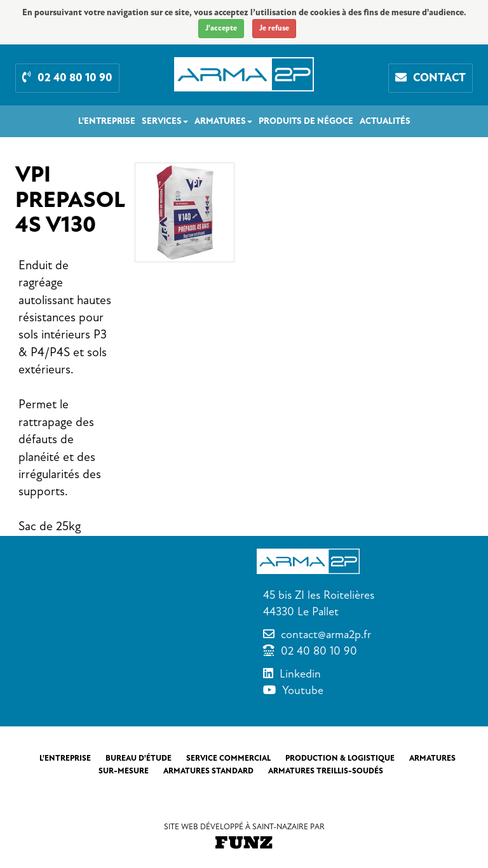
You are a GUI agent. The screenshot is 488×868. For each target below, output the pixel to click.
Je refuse (274, 28)
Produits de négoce (306, 121)
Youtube (303, 690)
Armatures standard (208, 771)
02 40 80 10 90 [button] (67, 78)
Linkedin (300, 674)
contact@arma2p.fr (326, 634)
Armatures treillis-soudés (326, 771)
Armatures (223, 121)
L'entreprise (107, 121)
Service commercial (228, 758)
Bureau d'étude (139, 758)
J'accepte (221, 28)
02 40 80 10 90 (319, 651)
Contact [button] (430, 78)
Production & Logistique (340, 758)
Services (165, 121)
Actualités (385, 121)
